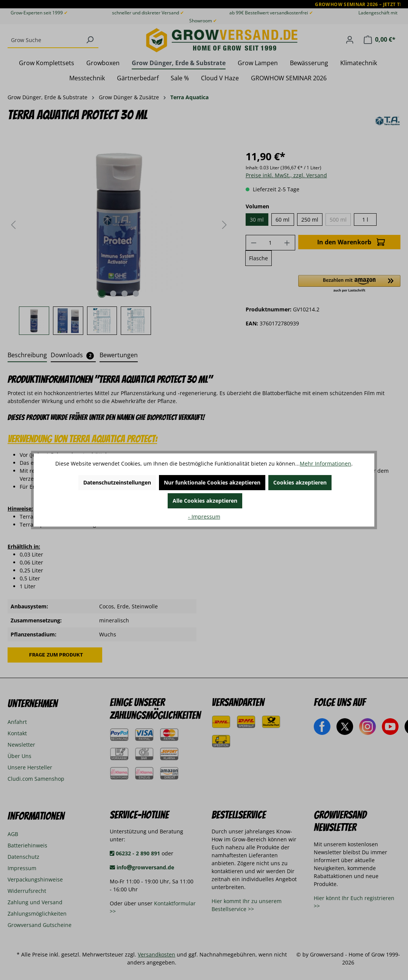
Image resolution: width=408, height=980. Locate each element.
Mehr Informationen (325, 463)
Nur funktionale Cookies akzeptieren (212, 482)
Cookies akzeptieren (300, 482)
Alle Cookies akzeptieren (205, 501)
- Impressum (204, 517)
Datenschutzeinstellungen (117, 482)
